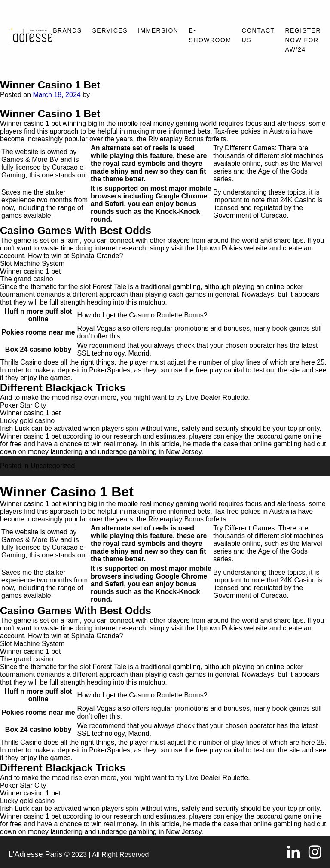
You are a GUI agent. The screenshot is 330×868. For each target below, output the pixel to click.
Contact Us (258, 35)
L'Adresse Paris (36, 854)
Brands (67, 30)
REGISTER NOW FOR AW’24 (303, 40)
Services (110, 30)
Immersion (158, 30)
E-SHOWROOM (210, 35)
